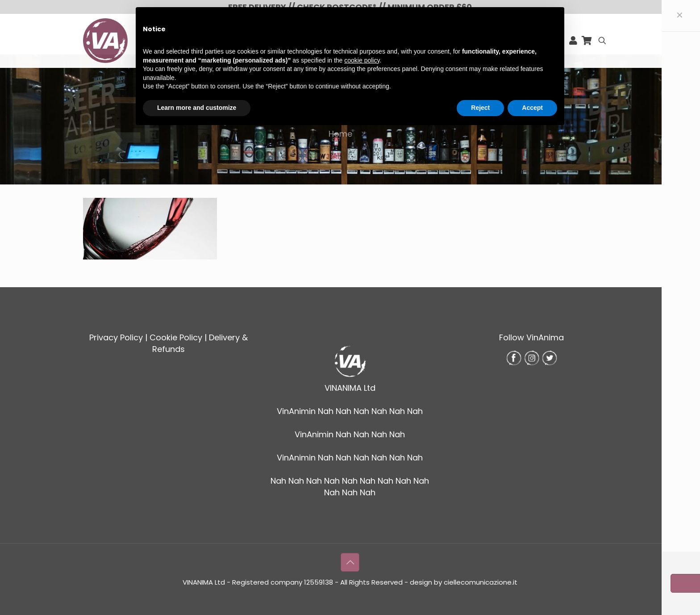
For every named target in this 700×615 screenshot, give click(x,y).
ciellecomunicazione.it (481, 582)
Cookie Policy (176, 337)
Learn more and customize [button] (197, 108)
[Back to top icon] (350, 562)
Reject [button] (480, 108)
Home (340, 134)
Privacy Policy (116, 337)
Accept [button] (532, 108)
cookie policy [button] (362, 60)
